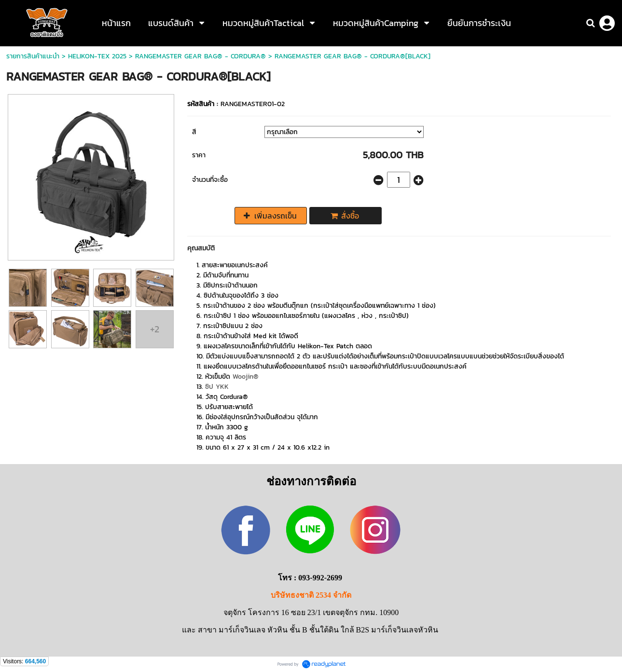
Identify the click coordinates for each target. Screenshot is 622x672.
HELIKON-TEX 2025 (97, 56)
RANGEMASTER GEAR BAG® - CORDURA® (200, 56)
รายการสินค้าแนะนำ (33, 56)
